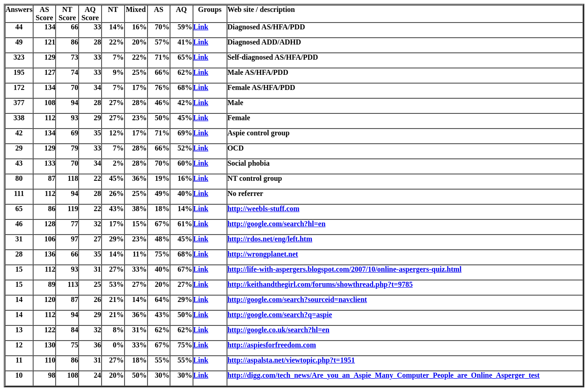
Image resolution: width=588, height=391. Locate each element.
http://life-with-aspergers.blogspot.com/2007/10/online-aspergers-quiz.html (345, 269)
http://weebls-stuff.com (263, 209)
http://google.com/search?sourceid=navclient (297, 299)
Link (201, 27)
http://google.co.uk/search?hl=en (278, 330)
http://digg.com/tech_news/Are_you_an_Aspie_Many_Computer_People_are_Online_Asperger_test (384, 375)
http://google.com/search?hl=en (277, 224)
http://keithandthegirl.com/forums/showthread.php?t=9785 (320, 284)
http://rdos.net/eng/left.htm (270, 239)
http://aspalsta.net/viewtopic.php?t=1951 (291, 360)
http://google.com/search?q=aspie (280, 315)
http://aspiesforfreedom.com (272, 345)
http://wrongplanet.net (263, 254)
